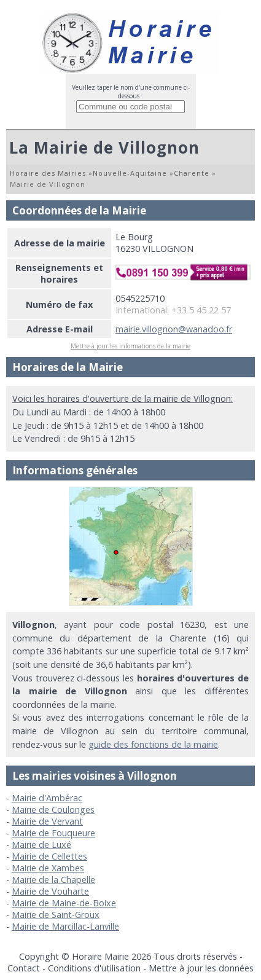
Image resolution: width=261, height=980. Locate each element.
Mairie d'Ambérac (47, 798)
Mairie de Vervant (47, 821)
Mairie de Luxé (41, 845)
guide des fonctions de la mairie (153, 744)
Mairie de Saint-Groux (56, 915)
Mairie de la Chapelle (53, 880)
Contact (24, 968)
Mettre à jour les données (201, 968)
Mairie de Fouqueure (53, 833)
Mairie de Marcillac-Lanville (65, 926)
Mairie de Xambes (48, 868)
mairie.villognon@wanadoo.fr (174, 329)
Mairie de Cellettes (49, 856)
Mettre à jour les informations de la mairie (130, 346)
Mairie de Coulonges (53, 809)
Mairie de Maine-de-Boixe (64, 903)
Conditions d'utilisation (94, 968)
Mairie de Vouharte (50, 891)
